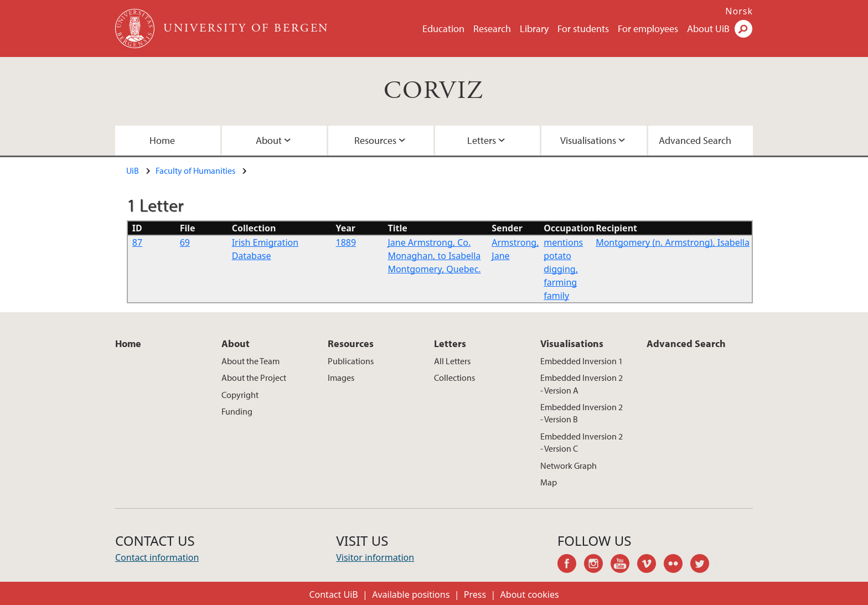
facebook (571, 565)
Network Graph (569, 466)
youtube (624, 565)
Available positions (411, 594)
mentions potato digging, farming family (563, 269)
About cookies (530, 594)
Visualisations (588, 140)
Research (492, 29)
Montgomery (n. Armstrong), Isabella (673, 242)
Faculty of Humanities (195, 170)
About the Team (250, 361)
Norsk (739, 11)
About (269, 140)
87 (137, 242)
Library (534, 29)
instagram (597, 565)
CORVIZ (434, 91)
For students (583, 29)
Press (475, 594)
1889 (346, 242)
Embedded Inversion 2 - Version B (582, 413)
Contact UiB (333, 594)
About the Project (254, 378)
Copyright (240, 395)
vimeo (650, 565)
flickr (677, 565)
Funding (237, 411)
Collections (454, 378)
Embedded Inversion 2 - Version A (582, 384)
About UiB (708, 29)
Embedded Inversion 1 (582, 361)
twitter (704, 565)
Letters (482, 140)
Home (162, 140)
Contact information (157, 557)
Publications (351, 361)
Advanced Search (695, 140)
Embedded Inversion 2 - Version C (582, 442)
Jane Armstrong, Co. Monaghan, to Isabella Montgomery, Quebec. (434, 256)
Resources (375, 140)
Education (443, 29)
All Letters (452, 361)
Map (549, 482)
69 (185, 242)
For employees (648, 29)
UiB (133, 170)
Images (341, 378)
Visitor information (375, 557)
